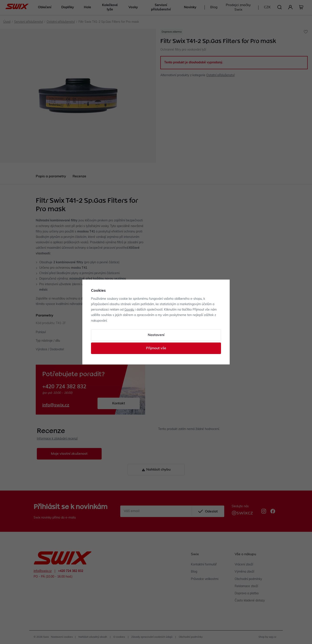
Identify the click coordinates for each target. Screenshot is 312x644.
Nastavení (156, 335)
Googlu (129, 310)
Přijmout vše (156, 348)
